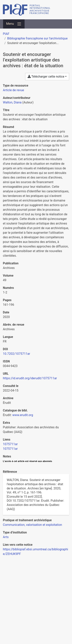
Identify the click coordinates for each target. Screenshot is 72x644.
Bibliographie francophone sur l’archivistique (37, 38)
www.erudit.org (23, 415)
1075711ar (10, 444)
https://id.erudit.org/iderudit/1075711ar (30, 378)
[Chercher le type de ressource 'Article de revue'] (13, 90)
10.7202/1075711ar (17, 354)
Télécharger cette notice (46, 77)
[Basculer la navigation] (14, 24)
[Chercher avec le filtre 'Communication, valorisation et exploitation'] (32, 525)
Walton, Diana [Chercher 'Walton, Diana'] (12, 102)
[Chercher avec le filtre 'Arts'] (6, 537)
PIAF (6, 34)
